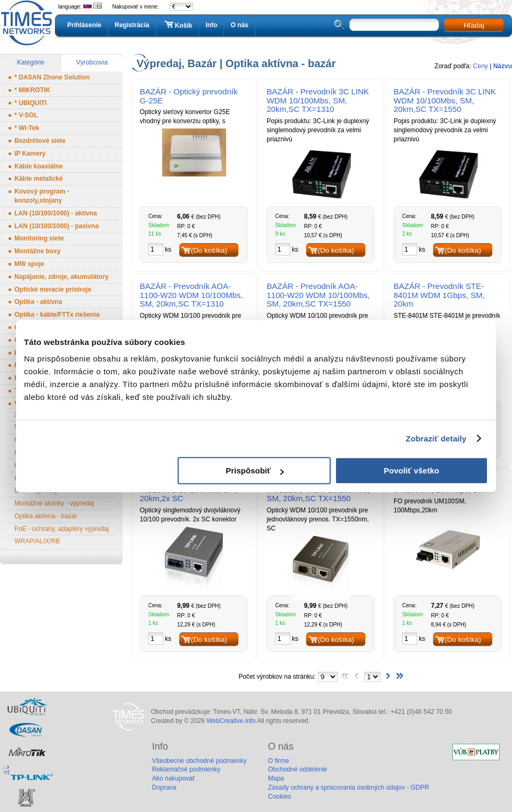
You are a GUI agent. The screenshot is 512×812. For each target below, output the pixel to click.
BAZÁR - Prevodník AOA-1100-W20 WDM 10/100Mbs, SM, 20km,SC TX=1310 (191, 295)
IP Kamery (30, 154)
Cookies (279, 797)
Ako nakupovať (174, 778)
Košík (178, 25)
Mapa (276, 778)
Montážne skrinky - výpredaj (54, 503)
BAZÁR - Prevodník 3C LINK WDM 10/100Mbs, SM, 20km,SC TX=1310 (318, 101)
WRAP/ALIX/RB (37, 541)
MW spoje (29, 264)
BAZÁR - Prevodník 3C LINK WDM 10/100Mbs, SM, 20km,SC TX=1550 (445, 101)
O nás (239, 25)
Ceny (481, 66)
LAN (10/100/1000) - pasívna (57, 226)
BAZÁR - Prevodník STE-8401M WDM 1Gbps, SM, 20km (439, 295)
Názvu (503, 66)
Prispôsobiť (255, 471)
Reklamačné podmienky (186, 769)
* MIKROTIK (32, 90)
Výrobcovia (92, 62)
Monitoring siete (39, 238)
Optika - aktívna (38, 302)
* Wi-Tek (27, 128)
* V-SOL (26, 115)
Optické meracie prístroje (53, 290)
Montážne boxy (38, 251)
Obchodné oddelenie (297, 769)
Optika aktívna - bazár (46, 516)
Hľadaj (474, 25)
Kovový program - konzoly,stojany (42, 196)
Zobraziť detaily (436, 439)
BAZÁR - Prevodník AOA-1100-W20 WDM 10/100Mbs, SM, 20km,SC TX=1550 (318, 295)
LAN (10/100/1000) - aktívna (56, 213)
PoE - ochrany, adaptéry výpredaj (62, 529)
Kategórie (31, 62)
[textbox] (394, 25)
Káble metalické (39, 179)
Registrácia (132, 25)
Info (211, 25)
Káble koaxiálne (39, 166)
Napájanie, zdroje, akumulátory (62, 277)
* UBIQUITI (31, 103)
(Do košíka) (209, 250)
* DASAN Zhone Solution (52, 77)
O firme (278, 761)
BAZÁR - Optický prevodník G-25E (189, 96)
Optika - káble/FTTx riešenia (57, 315)
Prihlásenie (84, 25)
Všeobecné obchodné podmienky (199, 761)
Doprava (164, 787)
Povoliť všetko (412, 471)
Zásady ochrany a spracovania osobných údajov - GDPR (348, 787)
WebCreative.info (231, 721)
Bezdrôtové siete (40, 141)
